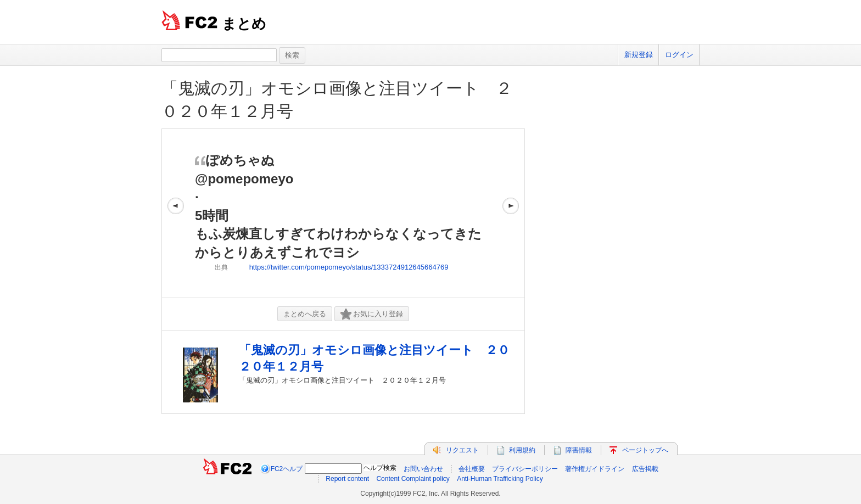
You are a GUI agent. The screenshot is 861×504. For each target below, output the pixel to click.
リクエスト (462, 450)
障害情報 (579, 450)
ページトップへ (645, 450)
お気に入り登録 (372, 314)
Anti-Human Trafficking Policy (500, 479)
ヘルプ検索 (380, 468)
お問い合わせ (423, 469)
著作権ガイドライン (595, 469)
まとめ (244, 24)
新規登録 (639, 55)
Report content (347, 479)
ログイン (679, 55)
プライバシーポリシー (525, 469)
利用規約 (522, 450)
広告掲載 (645, 469)
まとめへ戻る (305, 314)
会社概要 (472, 469)
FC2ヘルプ (287, 469)
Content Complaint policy (413, 479)
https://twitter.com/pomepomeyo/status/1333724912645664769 (349, 267)
